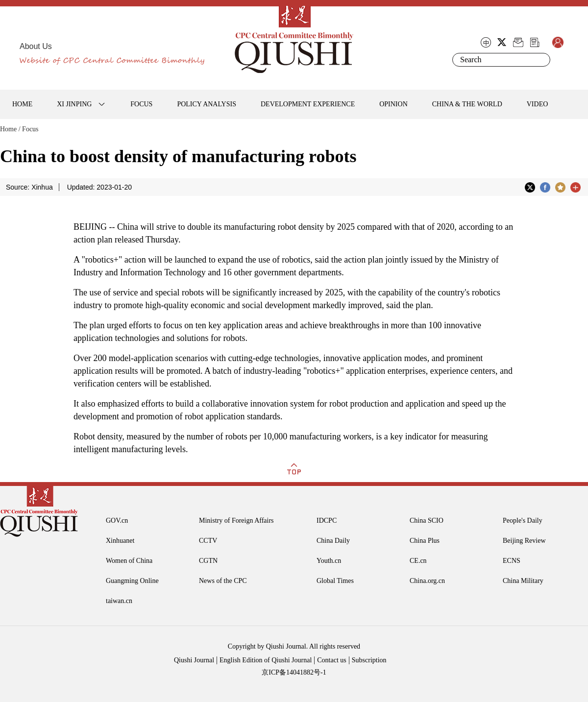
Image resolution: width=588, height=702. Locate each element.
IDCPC (327, 520)
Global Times (335, 581)
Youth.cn (329, 561)
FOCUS (141, 104)
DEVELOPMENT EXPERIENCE (308, 104)
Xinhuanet (120, 541)
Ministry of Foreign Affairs (236, 520)
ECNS (512, 561)
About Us (36, 46)
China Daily (333, 541)
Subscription (369, 660)
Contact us (332, 660)
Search (541, 60)
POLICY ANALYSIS (207, 104)
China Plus (425, 541)
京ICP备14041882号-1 (294, 672)
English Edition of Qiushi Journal (266, 660)
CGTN (208, 561)
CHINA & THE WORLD (467, 104)
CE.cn (418, 561)
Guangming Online (132, 581)
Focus (30, 129)
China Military (523, 581)
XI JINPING (74, 104)
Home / (10, 129)
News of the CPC (223, 581)
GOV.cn (117, 520)
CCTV (208, 541)
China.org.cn (427, 581)
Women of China (129, 561)
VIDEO (538, 104)
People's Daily (523, 520)
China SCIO (427, 520)
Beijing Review (524, 541)
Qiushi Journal (194, 660)
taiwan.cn (119, 601)
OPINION (393, 104)
